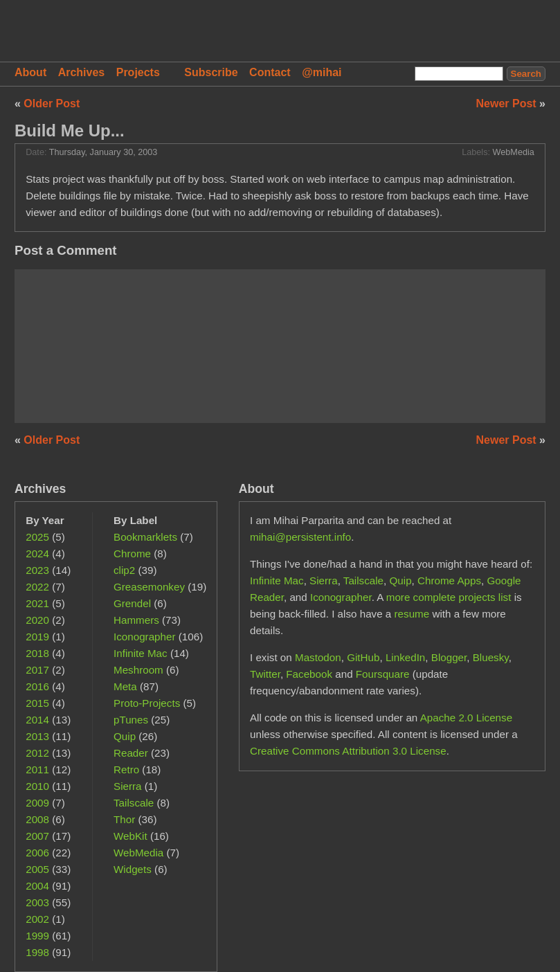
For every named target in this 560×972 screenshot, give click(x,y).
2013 (37, 736)
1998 (37, 952)
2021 (37, 603)
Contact (270, 72)
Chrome (132, 553)
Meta (125, 686)
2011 (37, 769)
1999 (37, 936)
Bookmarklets (145, 537)
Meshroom (138, 670)
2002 (37, 919)
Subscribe (211, 72)
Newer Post (508, 103)
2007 (37, 836)
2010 (37, 786)
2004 (37, 886)
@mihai (322, 72)
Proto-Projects (147, 703)
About (30, 72)
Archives (82, 72)
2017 (37, 670)
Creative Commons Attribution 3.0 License (348, 751)
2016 (37, 686)
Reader (131, 753)
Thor (124, 819)
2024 (37, 553)
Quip (125, 736)
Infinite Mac (141, 653)
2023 (37, 570)
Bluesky (491, 657)
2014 (37, 720)
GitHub (363, 657)
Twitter (265, 674)
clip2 (124, 570)
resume (412, 614)
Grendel (132, 603)
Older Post (52, 103)
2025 (37, 537)
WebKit (130, 836)
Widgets (133, 869)
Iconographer (145, 637)
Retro (126, 769)
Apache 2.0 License (466, 718)
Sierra (128, 786)
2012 (37, 753)
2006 (37, 853)
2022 (37, 587)
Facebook (309, 674)
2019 (37, 637)
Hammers (136, 620)
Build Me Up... (70, 130)
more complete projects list (449, 597)
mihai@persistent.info (300, 537)
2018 (37, 653)
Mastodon (318, 657)
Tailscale (134, 803)
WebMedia (514, 152)
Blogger (449, 657)
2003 (37, 902)
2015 (37, 703)
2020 (37, 620)
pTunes (131, 720)
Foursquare (383, 674)
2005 (37, 869)
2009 (37, 803)
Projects (138, 72)
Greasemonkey (149, 587)
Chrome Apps (449, 580)
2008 (37, 819)
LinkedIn (405, 657)
